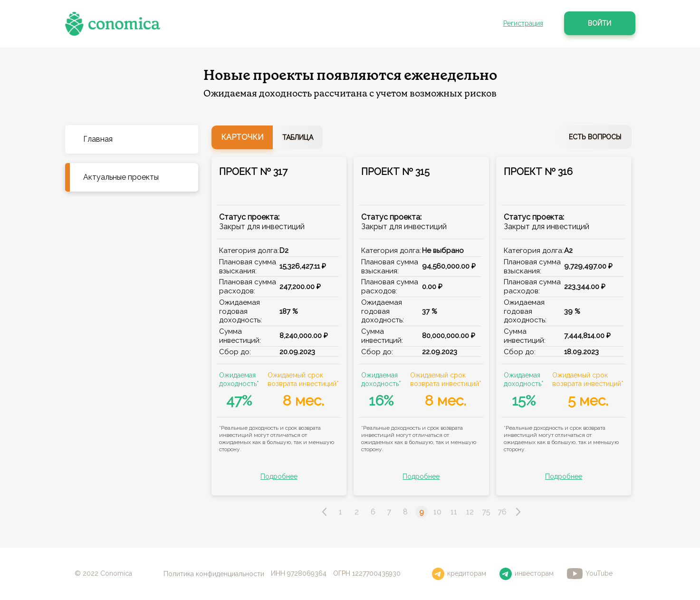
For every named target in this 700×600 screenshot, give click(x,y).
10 (437, 512)
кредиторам (459, 574)
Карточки (242, 137)
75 (486, 512)
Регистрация (523, 23)
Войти (599, 23)
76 (502, 512)
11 (454, 512)
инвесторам (527, 574)
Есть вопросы (595, 137)
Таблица (298, 137)
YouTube (590, 574)
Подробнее (279, 476)
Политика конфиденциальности (214, 573)
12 (470, 512)
